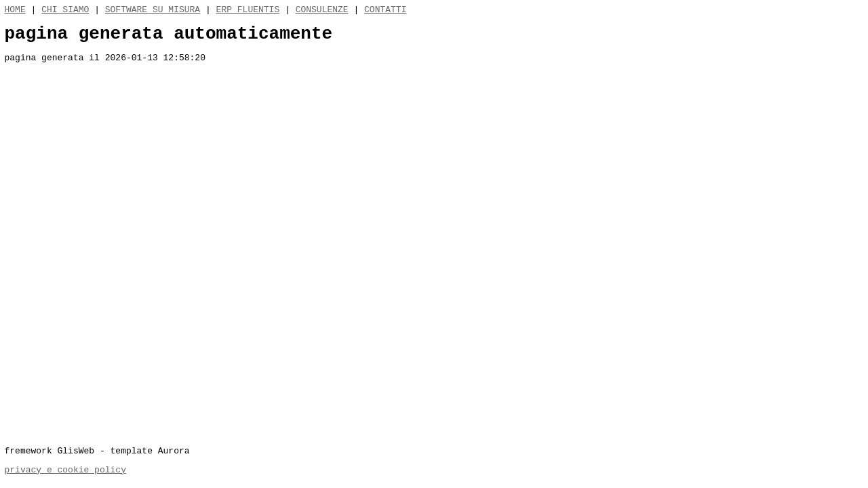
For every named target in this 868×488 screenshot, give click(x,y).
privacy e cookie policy (65, 469)
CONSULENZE (322, 11)
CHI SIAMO (65, 11)
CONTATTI (385, 11)
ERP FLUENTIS (248, 11)
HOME (15, 11)
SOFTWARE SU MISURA (153, 11)
